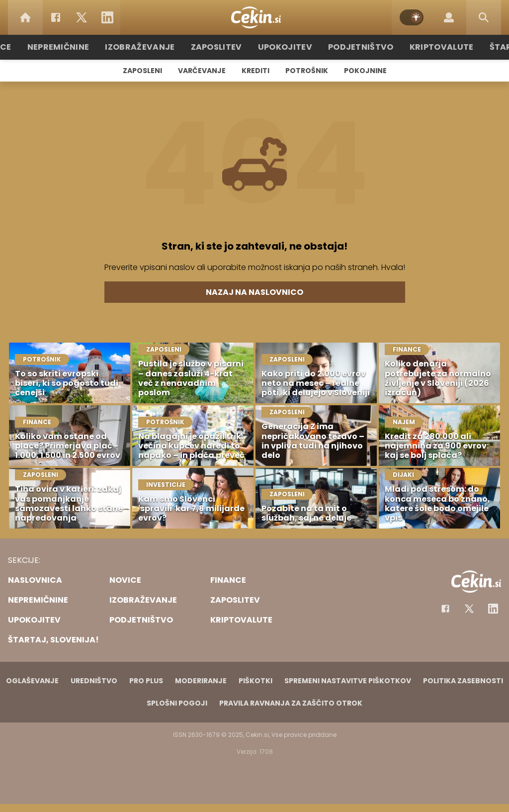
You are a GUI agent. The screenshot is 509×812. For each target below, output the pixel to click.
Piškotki (255, 681)
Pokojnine (365, 71)
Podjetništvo (355, 47)
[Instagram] (493, 609)
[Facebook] (56, 17)
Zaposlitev (221, 47)
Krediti (255, 71)
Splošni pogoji (177, 703)
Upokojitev (285, 47)
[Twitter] (82, 17)
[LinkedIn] (107, 17)
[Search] (484, 17)
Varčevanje (202, 71)
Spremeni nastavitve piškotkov (348, 681)
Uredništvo (94, 681)
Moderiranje (201, 681)
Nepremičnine (75, 47)
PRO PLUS (146, 681)
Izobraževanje (151, 47)
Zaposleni (142, 71)
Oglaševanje (32, 681)
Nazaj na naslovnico (254, 292)
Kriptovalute (430, 47)
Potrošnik (307, 71)
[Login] (449, 17)
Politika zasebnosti (463, 681)
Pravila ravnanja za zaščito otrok (291, 703)
